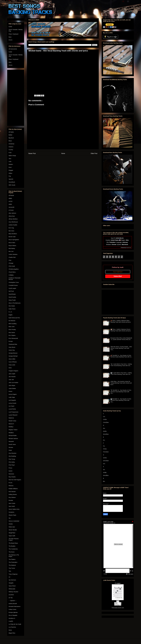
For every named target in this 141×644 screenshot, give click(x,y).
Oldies (10, 173)
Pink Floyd (12, 465)
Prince (10, 468)
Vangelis (11, 583)
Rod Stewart (12, 492)
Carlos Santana (13, 254)
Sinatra (11, 524)
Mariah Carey (12, 421)
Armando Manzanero (15, 606)
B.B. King (11, 228)
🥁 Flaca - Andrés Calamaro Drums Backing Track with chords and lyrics (121, 330)
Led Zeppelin (12, 400)
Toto (10, 571)
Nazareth (11, 441)
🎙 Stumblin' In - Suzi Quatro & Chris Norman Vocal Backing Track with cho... (121, 392)
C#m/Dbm (106, 422)
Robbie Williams (13, 489)
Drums (10, 40)
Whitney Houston (13, 592)
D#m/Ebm (106, 434)
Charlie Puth (12, 257)
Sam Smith (12, 506)
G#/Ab (105, 458)
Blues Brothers (13, 234)
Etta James (12, 333)
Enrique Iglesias (13, 612)
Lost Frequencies (13, 412)
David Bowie (12, 294)
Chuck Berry (12, 272)
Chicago (11, 263)
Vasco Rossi (12, 586)
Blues (10, 141)
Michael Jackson (13, 438)
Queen (11, 471)
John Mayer (12, 386)
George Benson (13, 353)
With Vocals (12, 185)
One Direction (12, 453)
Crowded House (13, 285)
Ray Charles (12, 477)
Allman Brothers (13, 219)
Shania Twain (12, 515)
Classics (11, 147)
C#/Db (105, 419)
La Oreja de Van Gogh (15, 624)
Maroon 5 (11, 424)
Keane (10, 391)
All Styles (11, 132)
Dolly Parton (12, 309)
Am (104, 470)
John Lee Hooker (13, 383)
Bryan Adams (12, 246)
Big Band (11, 138)
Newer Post (32, 153)
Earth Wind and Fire (14, 318)
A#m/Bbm (106, 475)
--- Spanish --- (12, 601)
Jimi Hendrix (12, 377)
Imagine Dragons (13, 371)
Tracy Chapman (13, 574)
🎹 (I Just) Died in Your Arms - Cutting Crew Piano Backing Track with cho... (121, 374)
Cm (104, 417)
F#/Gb (105, 449)
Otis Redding (12, 456)
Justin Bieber (12, 388)
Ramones (11, 474)
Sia (10, 518)
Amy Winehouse (13, 222)
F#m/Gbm (106, 452)
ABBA (10, 198)
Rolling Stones (13, 494)
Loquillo (11, 621)
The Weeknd (12, 565)
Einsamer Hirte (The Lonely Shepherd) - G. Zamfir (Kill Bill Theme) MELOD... (121, 339)
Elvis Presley (12, 330)
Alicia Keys (12, 216)
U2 (9, 577)
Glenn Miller (12, 359)
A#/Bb (105, 473)
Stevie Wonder (13, 530)
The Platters (12, 559)
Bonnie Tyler (12, 237)
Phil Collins (12, 462)
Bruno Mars (12, 243)
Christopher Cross (14, 282)
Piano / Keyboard (13, 34)
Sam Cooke (12, 503)
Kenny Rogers (13, 394)
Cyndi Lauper (12, 288)
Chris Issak (12, 266)
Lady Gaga (12, 397)
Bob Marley (12, 248)
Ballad (10, 135)
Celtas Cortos (12, 609)
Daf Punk (11, 291)
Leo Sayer (12, 406)
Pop (10, 176)
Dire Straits (12, 306)
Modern (11, 164)
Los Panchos (12, 627)
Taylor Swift (12, 536)
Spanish (11, 179)
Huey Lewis (12, 365)
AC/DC (11, 201)
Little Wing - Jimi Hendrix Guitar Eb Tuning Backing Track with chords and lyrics (121, 383)
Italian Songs (12, 156)
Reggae (11, 170)
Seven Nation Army (14, 509)
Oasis (10, 450)
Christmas (11, 144)
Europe (11, 341)
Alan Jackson (12, 213)
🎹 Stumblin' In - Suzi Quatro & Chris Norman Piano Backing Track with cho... (121, 400)
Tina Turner (12, 568)
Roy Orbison (12, 497)
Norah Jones (12, 444)
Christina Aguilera (14, 269)
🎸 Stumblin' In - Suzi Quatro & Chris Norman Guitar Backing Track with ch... (121, 356)
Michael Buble (13, 436)
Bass (10, 37)
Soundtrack (12, 182)
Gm (104, 464)
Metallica (11, 433)
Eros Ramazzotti (13, 338)
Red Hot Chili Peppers (15, 480)
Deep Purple (12, 300)
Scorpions (11, 512)
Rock (10, 167)
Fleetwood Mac (13, 344)
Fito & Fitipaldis (13, 615)
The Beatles (12, 546)
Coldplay (11, 275)
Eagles (11, 315)
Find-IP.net (129, 248)
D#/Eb (105, 431)
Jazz (10, 159)
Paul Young (12, 459)
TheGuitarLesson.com (118, 608)
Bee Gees (11, 231)
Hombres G (12, 618)
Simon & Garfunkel (14, 521)
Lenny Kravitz (12, 403)
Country (11, 150)
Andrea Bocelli (13, 604)
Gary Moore (12, 347)
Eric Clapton (12, 335)
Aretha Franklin (13, 225)
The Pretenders (13, 562)
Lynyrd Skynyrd (13, 415)
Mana (10, 630)
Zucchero (11, 595)
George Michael (13, 356)
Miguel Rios (12, 633)
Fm (104, 446)
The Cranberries (13, 549)
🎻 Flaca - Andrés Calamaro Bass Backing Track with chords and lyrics (121, 321)
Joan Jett (11, 380)
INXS (10, 368)
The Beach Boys (13, 543)
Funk (10, 153)
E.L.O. (10, 312)
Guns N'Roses (13, 362)
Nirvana (11, 447)
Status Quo (12, 527)
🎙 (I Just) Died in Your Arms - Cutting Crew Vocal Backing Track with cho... (121, 365)
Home (63, 153)
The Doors (12, 552)
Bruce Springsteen (14, 240)
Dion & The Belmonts (15, 303)
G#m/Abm (106, 461)
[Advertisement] (16, 97)
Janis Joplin (12, 374)
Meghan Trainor (13, 430)
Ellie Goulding (12, 324)
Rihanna (11, 486)
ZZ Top (11, 598)
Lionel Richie (12, 409)
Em (104, 440)
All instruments (13, 49)
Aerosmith (11, 207)
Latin (10, 161)
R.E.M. (11, 483)
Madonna (11, 418)
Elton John (12, 327)
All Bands (11, 195)
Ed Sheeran (12, 321)
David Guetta (12, 297)
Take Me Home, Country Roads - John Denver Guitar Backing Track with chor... (121, 348)
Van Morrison (12, 580)
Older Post (94, 153)
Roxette (11, 500)
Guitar (10, 27)
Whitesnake (12, 589)
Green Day (12, 350)
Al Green (11, 210)
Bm (104, 481)
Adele (10, 204)
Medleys (11, 427)
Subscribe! (118, 276)
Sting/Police (12, 533)
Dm (104, 428)
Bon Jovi (11, 251)
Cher (10, 260)
